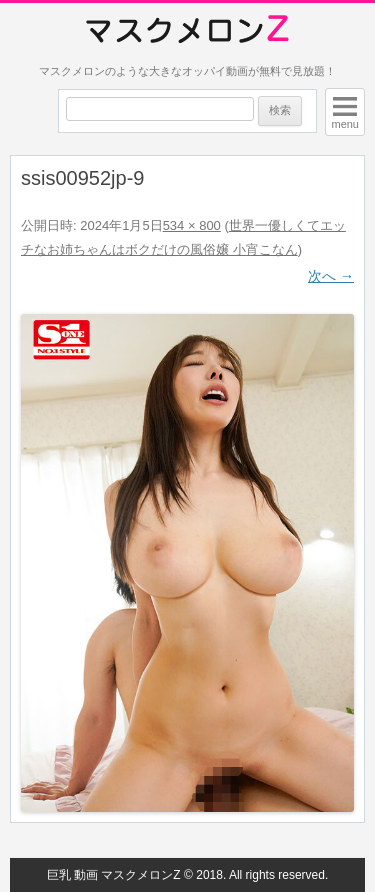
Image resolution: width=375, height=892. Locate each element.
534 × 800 (192, 225)
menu (345, 124)
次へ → (331, 276)
